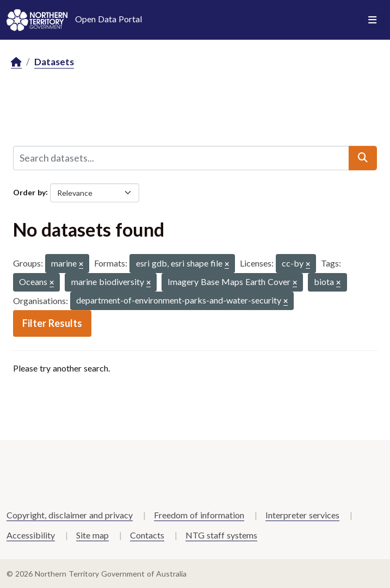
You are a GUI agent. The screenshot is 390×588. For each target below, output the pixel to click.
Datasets (54, 62)
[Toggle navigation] (372, 20)
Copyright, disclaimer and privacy (70, 515)
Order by (29, 192)
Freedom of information (199, 515)
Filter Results (52, 323)
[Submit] (363, 158)
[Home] (16, 62)
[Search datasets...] (181, 158)
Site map (92, 535)
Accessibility (31, 535)
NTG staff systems (221, 535)
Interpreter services (302, 515)
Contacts (147, 535)
